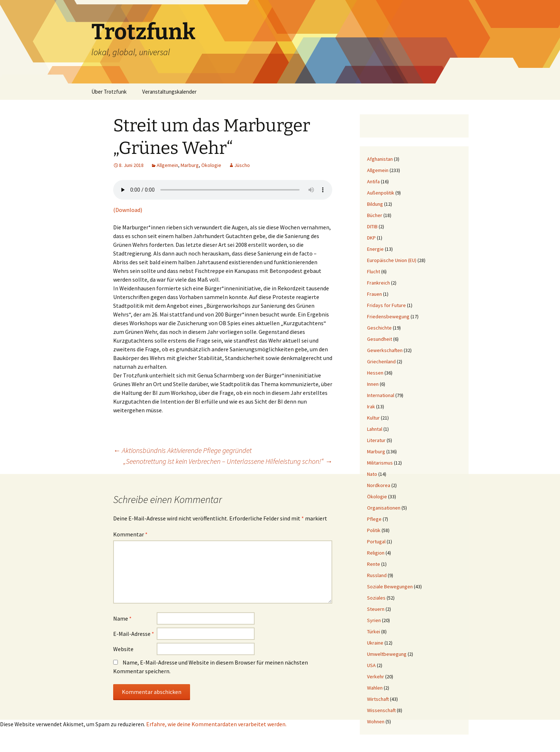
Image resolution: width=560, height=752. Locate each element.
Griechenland (381, 361)
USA (371, 665)
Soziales (376, 598)
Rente (374, 564)
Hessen (375, 373)
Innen (373, 384)
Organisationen (384, 508)
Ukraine (375, 643)
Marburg (190, 165)
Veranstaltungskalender (169, 92)
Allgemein (167, 165)
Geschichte (379, 328)
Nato (372, 474)
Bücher (375, 215)
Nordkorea (379, 485)
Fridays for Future (386, 305)
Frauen (374, 294)
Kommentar (130, 534)
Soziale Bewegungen (390, 587)
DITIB (372, 226)
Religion (376, 553)
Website (123, 649)
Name (122, 618)
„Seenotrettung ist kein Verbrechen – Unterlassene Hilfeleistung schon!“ (228, 461)
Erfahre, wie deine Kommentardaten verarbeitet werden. (216, 724)
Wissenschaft (381, 710)
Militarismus (380, 463)
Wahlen (375, 688)
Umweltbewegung (387, 654)
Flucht (374, 271)
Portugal (376, 541)
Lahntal (375, 429)
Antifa (373, 181)
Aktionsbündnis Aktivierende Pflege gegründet (182, 450)
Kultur (373, 418)
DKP (371, 238)
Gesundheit (380, 339)
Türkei (374, 632)
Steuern (376, 609)
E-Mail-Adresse (134, 634)
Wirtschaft (378, 699)
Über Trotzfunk (109, 92)
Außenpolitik (381, 193)
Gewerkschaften (385, 350)
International (381, 395)
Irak (371, 406)
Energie (375, 249)
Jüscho (242, 165)
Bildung (375, 204)
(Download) (128, 210)
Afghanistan (380, 159)
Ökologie (211, 165)
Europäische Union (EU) (392, 260)
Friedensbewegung (388, 316)
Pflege (374, 519)
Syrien (374, 620)
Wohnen (376, 722)
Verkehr (376, 677)
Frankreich (378, 283)
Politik (374, 530)
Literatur (376, 440)
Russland (377, 575)
